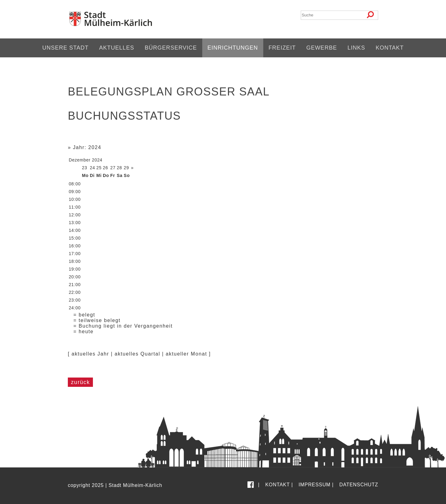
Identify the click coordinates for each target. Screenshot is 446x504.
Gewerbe (322, 48)
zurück (80, 382)
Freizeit (282, 48)
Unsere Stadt (65, 48)
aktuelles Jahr (90, 354)
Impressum (315, 485)
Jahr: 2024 (87, 147)
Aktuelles (117, 48)
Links (356, 48)
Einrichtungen (233, 48)
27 (113, 168)
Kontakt (390, 48)
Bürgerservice (171, 48)
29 (127, 168)
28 (119, 168)
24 (92, 168)
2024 (97, 160)
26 (105, 168)
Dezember (80, 160)
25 (99, 168)
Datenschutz (359, 485)
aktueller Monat (186, 354)
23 (84, 168)
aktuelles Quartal (137, 354)
